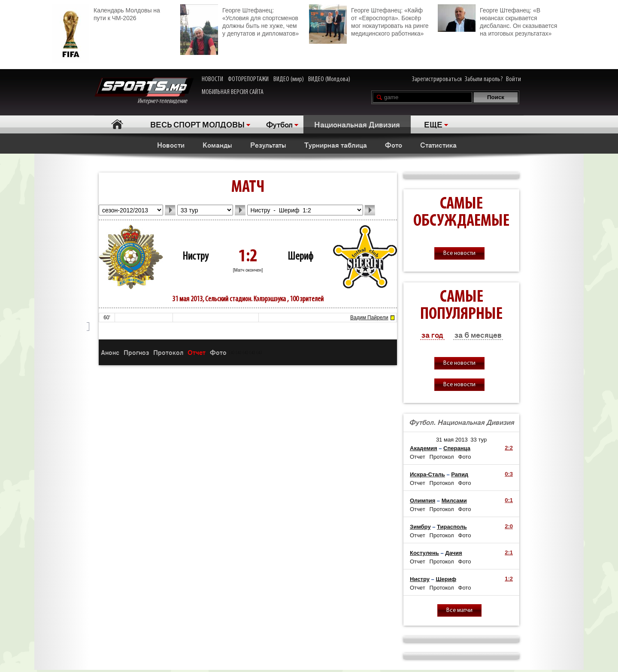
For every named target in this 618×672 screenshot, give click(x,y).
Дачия (453, 553)
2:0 (509, 526)
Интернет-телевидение (144, 91)
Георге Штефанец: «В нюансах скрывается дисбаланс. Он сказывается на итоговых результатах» (497, 21)
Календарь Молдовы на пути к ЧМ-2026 (106, 13)
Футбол (279, 124)
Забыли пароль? (484, 79)
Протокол (168, 352)
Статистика (438, 145)
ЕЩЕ (433, 124)
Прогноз (136, 352)
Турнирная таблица (336, 145)
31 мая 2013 (452, 440)
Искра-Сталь (427, 474)
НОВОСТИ (212, 79)
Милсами (454, 501)
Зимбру (420, 527)
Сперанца (457, 448)
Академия (424, 448)
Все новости (459, 253)
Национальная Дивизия (357, 124)
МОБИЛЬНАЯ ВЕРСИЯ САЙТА (233, 92)
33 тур (479, 440)
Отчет (197, 352)
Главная (117, 124)
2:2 (509, 448)
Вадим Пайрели (369, 318)
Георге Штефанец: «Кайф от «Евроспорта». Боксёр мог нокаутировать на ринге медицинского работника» (369, 21)
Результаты (268, 145)
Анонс (110, 352)
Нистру (195, 257)
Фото (394, 145)
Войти (513, 79)
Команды (217, 145)
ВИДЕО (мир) (289, 79)
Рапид (460, 474)
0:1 (509, 500)
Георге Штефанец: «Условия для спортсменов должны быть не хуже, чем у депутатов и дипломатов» (239, 21)
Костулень (424, 553)
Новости (171, 145)
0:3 (509, 474)
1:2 (509, 579)
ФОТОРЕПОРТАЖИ (248, 79)
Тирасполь (452, 527)
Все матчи (459, 610)
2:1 (509, 552)
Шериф (300, 257)
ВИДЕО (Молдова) (329, 79)
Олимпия (423, 501)
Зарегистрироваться (437, 79)
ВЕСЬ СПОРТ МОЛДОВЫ (197, 124)
